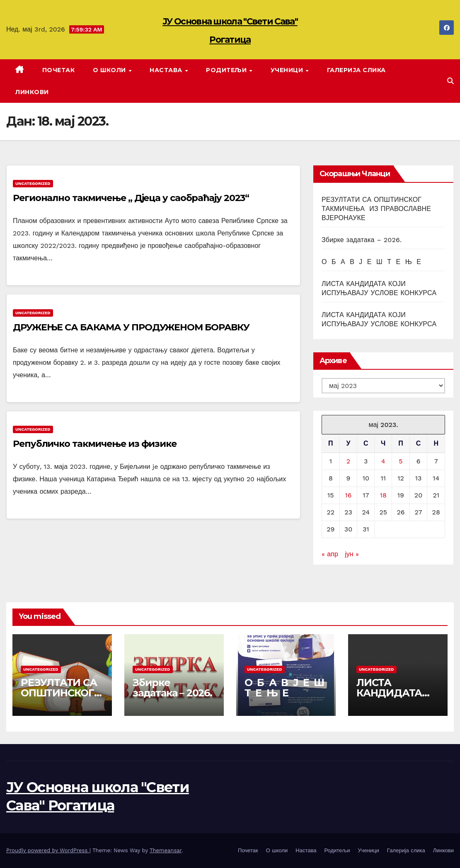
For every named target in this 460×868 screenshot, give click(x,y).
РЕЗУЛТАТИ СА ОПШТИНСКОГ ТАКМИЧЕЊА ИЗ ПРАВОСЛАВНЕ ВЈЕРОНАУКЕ (376, 209)
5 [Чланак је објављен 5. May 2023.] (401, 461)
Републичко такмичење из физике (95, 444)
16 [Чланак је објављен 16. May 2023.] (348, 495)
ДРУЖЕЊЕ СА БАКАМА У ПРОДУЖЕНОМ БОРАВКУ (131, 327)
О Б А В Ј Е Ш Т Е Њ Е (371, 262)
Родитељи (227, 70)
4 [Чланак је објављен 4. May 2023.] (383, 461)
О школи (110, 70)
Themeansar (166, 850)
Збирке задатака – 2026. (362, 240)
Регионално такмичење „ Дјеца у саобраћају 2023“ (131, 198)
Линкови (32, 92)
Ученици (288, 70)
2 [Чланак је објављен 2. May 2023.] (348, 461)
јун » (352, 554)
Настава (167, 70)
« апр (330, 554)
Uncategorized (33, 183)
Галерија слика (356, 70)
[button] (450, 81)
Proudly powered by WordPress (48, 850)
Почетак (59, 70)
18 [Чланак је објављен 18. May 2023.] (383, 495)
